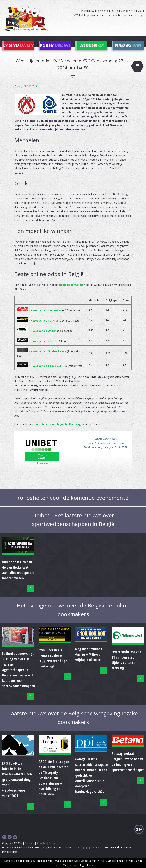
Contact (29, 848)
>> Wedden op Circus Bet (39, 371)
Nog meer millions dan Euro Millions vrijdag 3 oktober (89, 660)
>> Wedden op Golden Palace (41, 357)
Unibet (42, 462)
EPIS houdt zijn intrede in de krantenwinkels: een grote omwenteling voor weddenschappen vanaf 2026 (17, 785)
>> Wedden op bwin (35, 346)
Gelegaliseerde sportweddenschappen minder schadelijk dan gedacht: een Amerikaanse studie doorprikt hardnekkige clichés (92, 781)
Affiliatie (41, 848)
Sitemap (54, 848)
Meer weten (70, 865)
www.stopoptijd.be (84, 853)
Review (42, 469)
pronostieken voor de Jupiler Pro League (58, 430)
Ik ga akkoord (87, 865)
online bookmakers (71, 290)
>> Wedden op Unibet (37, 336)
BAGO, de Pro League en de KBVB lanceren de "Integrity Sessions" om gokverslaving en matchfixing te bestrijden (54, 783)
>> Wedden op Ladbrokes (39, 316)
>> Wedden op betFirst (37, 326)
